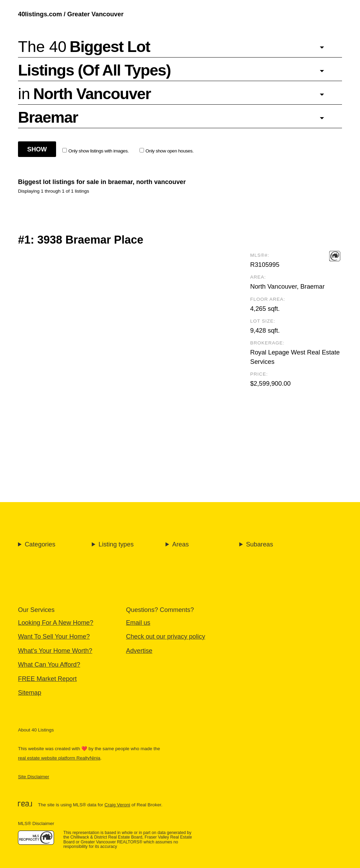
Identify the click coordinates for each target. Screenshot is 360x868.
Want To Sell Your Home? (54, 636)
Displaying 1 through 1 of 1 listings (54, 191)
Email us (138, 622)
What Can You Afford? (49, 664)
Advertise (139, 651)
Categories (40, 544)
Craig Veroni (117, 805)
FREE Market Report (47, 679)
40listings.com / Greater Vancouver (71, 14)
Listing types (116, 544)
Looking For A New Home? (56, 622)
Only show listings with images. (96, 151)
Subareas (260, 544)
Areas (181, 544)
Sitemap (30, 692)
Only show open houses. (167, 151)
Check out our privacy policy (166, 636)
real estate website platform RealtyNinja (59, 758)
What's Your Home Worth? (55, 651)
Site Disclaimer (34, 777)
